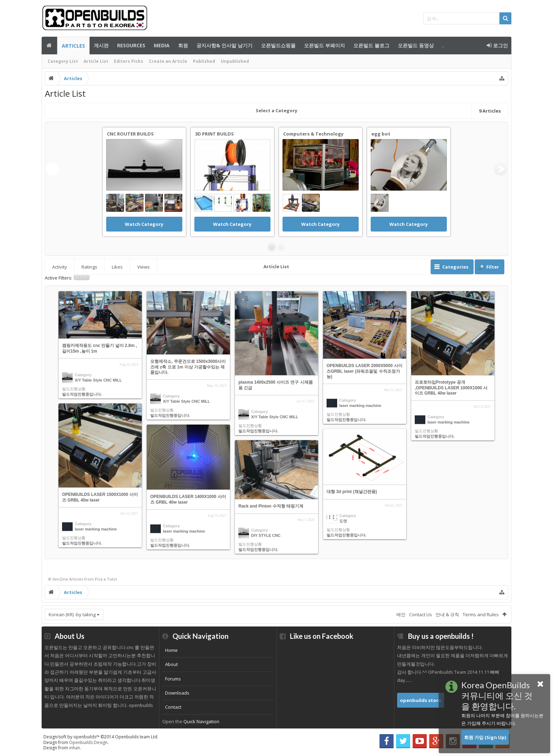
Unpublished (235, 61)
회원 (183, 45)
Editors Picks (129, 61)
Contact (173, 707)
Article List (96, 61)
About (171, 664)
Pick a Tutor (106, 579)
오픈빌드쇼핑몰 (278, 45)
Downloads (177, 693)
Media (162, 45)
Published (204, 61)
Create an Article (168, 61)
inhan (75, 748)
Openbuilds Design (88, 742)
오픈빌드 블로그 (371, 45)
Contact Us (421, 614)
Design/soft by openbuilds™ (101, 737)
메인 (49, 46)
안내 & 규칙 (447, 614)
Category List (63, 61)
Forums (173, 679)
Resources (131, 45)
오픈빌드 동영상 (416, 45)
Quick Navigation (201, 721)
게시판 (101, 45)
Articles (73, 46)
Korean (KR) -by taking (72, 614)
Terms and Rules (481, 614)
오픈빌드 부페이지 (324, 45)
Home (171, 650)
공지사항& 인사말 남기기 (224, 45)
